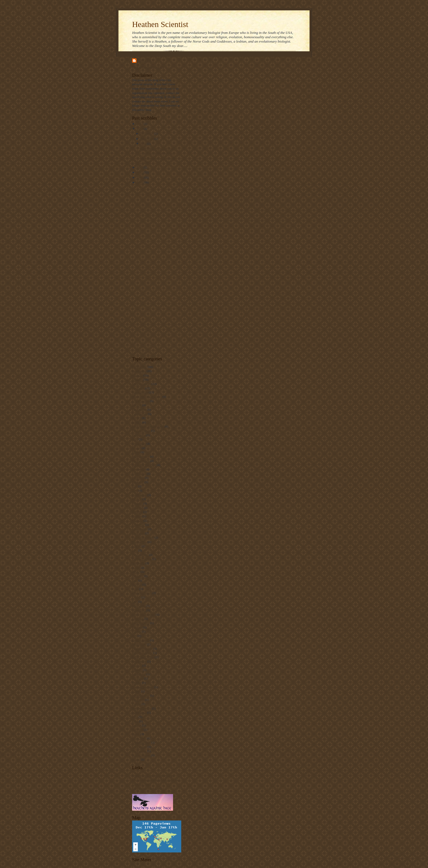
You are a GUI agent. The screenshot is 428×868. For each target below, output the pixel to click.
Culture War (139, 367)
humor (136, 567)
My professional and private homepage (156, 780)
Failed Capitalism (143, 537)
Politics (137, 418)
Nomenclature (141, 695)
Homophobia (140, 392)
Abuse (136, 572)
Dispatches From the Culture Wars (153, 775)
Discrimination (141, 431)
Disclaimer (139, 606)
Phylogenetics (141, 461)
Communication (142, 593)
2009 (140, 177)
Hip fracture (139, 542)
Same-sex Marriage (144, 465)
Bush (135, 589)
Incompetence (141, 456)
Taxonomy (139, 469)
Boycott (137, 584)
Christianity (139, 409)
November (147, 133)
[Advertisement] (154, 270)
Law (135, 550)
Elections (138, 619)
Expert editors (141, 623)
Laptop (136, 546)
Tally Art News (141, 784)
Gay (135, 486)
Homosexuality (141, 384)
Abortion (138, 508)
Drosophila (139, 444)
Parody (136, 704)
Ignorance (138, 388)
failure (136, 759)
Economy (138, 482)
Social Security (141, 742)
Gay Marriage (141, 401)
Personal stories (142, 708)
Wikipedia (138, 563)
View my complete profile (148, 67)
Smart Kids (139, 738)
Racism (137, 725)
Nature (136, 691)
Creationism (140, 414)
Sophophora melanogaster (148, 426)
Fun (134, 636)
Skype (136, 734)
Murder (137, 683)
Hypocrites (139, 435)
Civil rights (139, 474)
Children (137, 521)
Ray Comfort (140, 555)
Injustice (137, 375)
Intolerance (139, 371)
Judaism (137, 670)
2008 (140, 182)
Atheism (137, 512)
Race (135, 721)
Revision (138, 730)
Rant (135, 439)
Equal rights (139, 529)
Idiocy (136, 452)
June (144, 144)
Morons (137, 499)
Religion (137, 379)
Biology (137, 516)
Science (137, 422)
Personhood (139, 712)
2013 (140, 124)
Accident (138, 576)
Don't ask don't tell (144, 614)
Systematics (139, 747)
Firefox (137, 631)
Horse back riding (143, 657)
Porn (135, 717)
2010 (140, 172)
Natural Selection (143, 687)
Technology (139, 751)
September (148, 139)
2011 (140, 167)
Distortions (139, 610)
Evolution (138, 533)
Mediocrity (139, 674)
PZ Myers (138, 700)
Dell (135, 602)
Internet (137, 665)
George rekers (141, 640)
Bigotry (137, 405)
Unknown (146, 60)
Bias (135, 580)
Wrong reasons (141, 755)
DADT (136, 597)
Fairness (137, 627)
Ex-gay (136, 448)
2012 (140, 129)
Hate (135, 491)
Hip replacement (142, 653)
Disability (138, 478)
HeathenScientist (142, 649)
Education (138, 525)
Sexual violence (142, 559)
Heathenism (139, 495)
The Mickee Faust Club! (147, 788)
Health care (139, 644)
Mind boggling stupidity (147, 397)
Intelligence (139, 661)
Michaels (138, 678)
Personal (137, 503)
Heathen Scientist (160, 24)
